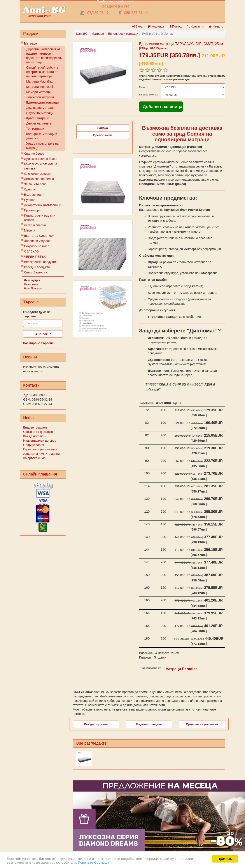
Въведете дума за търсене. (37, 314)
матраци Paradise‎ (182, 669)
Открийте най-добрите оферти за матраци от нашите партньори (42, 72)
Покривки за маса (37, 246)
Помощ (176, 26)
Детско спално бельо (39, 179)
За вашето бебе (35, 184)
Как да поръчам (34, 436)
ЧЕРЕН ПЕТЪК (35, 257)
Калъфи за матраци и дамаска (42, 136)
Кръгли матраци (38, 118)
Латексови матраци (40, 97)
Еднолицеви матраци (42, 102)
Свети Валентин (36, 272)
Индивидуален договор (40, 441)
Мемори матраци (38, 92)
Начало (216, 26)
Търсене (43, 334)
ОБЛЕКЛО (31, 251)
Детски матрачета (39, 123)
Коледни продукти (37, 267)
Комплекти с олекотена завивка (41, 166)
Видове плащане (35, 427)
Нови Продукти (33, 289)
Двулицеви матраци (40, 108)
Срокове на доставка (202, 724)
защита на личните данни (41, 454)
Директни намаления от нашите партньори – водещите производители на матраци (44, 56)
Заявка (103, 128)
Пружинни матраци (40, 113)
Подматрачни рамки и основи (40, 218)
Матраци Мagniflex (39, 81)
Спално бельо (34, 154)
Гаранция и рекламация (40, 449)
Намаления (31, 284)
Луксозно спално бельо (41, 159)
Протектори (32, 210)
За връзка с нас (34, 458)
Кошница (156, 26)
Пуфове (30, 200)
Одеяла (30, 189)
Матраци (31, 43)
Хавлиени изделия (37, 241)
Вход (137, 26)
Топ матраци (35, 129)
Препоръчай (103, 135)
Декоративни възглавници (43, 205)
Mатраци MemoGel (40, 87)
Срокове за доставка (38, 432)
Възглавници (33, 195)
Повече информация (94, 863)
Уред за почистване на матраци (42, 146)
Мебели (30, 230)
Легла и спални (35, 225)
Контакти (195, 26)
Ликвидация (32, 280)
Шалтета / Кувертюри (39, 236)
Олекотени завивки (38, 174)
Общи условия (34, 445)
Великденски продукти (40, 262)
